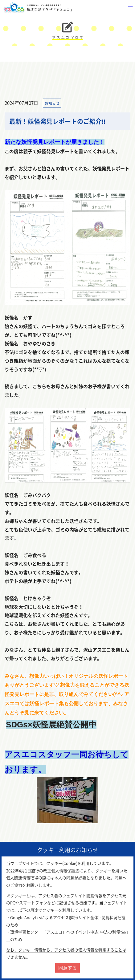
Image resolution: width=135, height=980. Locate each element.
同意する (67, 968)
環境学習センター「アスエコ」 (39, 8)
